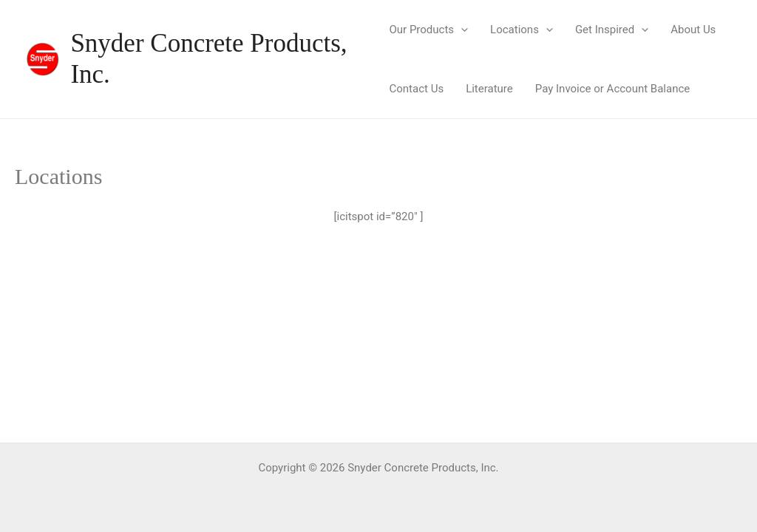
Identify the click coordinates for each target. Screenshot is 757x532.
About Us (693, 30)
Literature (489, 89)
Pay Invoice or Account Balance (612, 89)
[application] (461, 30)
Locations (522, 30)
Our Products (429, 30)
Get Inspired (612, 30)
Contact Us (417, 89)
